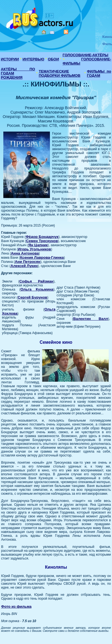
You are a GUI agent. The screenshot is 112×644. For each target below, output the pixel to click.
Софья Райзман (36, 281)
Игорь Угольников (34, 249)
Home (44, 32)
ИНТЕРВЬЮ (33, 59)
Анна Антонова (25, 253)
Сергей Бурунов (32, 297)
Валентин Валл (91, 319)
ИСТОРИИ (10, 59)
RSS (66, 32)
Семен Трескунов (42, 241)
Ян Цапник (38, 245)
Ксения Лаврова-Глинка (42, 257)
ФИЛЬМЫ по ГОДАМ (99, 73)
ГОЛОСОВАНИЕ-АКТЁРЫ (86, 55)
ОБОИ (54, 59)
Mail (52, 33)
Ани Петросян (27, 262)
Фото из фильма (16, 606)
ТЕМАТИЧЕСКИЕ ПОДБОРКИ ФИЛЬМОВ (60, 73)
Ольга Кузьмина (37, 289)
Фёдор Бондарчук (42, 237)
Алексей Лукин (24, 266)
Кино (40, 17)
